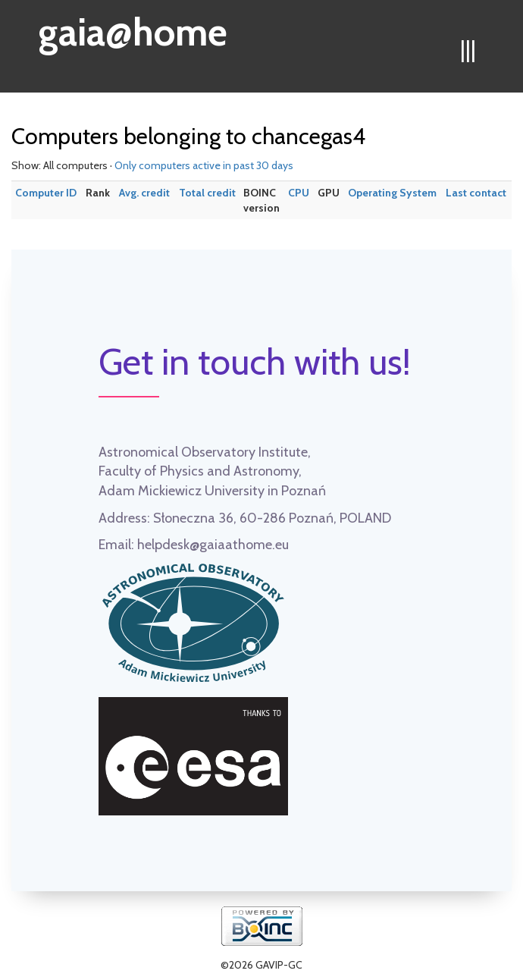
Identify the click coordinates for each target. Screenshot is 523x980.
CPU (299, 193)
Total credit (207, 193)
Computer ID (46, 193)
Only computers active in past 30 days (204, 165)
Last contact (476, 193)
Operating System (392, 193)
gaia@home (133, 27)
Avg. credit (144, 193)
